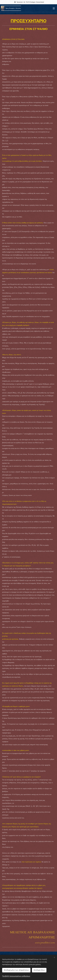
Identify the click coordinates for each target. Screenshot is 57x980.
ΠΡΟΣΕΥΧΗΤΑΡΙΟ (28, 21)
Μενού (54, 8)
